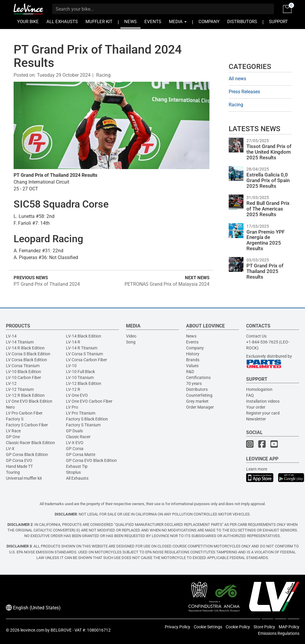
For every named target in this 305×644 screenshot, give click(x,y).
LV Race (13, 431)
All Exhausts (77, 478)
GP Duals (74, 431)
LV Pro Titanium (81, 413)
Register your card (263, 413)
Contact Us (256, 336)
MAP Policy (289, 627)
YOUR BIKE (28, 22)
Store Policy (264, 627)
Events (192, 342)
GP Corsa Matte (81, 455)
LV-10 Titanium (80, 378)
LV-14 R (73, 342)
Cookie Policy (238, 627)
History (193, 354)
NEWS (130, 22)
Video (131, 336)
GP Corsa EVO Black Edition (91, 460)
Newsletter (256, 419)
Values (192, 366)
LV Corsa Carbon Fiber (87, 360)
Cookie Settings (208, 627)
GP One (13, 437)
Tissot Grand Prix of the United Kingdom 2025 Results (269, 152)
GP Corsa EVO (19, 460)
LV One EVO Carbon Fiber (89, 401)
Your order (256, 407)
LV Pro (72, 407)
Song (131, 342)
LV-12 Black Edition (84, 383)
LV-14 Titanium (20, 342)
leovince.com (32, 630)
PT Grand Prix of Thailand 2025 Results (265, 271)
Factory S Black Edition (87, 419)
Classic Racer (78, 437)
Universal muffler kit (24, 478)
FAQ (250, 395)
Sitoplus (73, 472)
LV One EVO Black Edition (29, 401)
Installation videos (263, 401)
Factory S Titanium (83, 425)
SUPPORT (278, 22)
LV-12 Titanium (20, 389)
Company (195, 348)
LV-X (10, 449)
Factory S (15, 419)
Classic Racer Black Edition (30, 443)
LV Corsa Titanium (23, 366)
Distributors (197, 389)
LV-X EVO (75, 443)
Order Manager (200, 407)
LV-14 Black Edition (84, 336)
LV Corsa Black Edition (26, 360)
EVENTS (153, 22)
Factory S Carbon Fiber (27, 425)
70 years (194, 383)
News (191, 336)
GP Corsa (75, 449)
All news (237, 79)
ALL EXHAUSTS (62, 22)
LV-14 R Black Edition (25, 348)
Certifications (198, 378)
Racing (103, 75)
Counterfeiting (199, 395)
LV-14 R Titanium (82, 348)
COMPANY (209, 22)
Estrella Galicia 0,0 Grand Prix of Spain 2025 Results (268, 180)
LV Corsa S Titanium (84, 354)
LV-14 (11, 336)
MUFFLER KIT (99, 22)
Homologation (259, 389)
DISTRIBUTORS (242, 22)
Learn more (257, 469)
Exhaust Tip (77, 466)
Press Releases (244, 92)
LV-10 (71, 366)
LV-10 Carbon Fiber (24, 378)
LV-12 (11, 383)
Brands (193, 360)
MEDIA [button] (178, 22)
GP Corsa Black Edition (27, 455)
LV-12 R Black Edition (25, 395)
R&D (190, 372)
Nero (10, 407)
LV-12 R (73, 389)
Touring (13, 472)
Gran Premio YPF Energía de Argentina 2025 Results (266, 240)
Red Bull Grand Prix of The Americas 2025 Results (268, 209)
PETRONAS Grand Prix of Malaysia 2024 (167, 284)
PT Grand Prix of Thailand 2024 (47, 284)
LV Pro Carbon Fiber (24, 413)
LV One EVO (77, 395)
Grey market (197, 401)
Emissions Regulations (279, 633)
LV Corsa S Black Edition (28, 354)
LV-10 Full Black (80, 372)
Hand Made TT (19, 466)
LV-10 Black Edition (24, 372)
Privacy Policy (177, 627)
